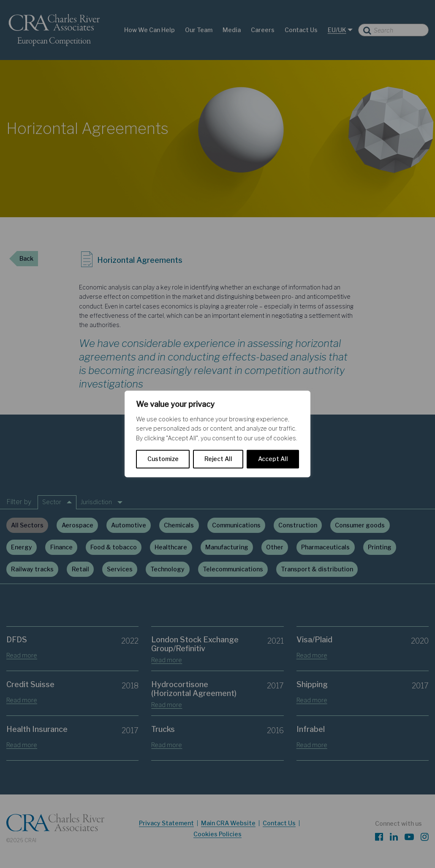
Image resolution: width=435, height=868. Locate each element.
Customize (163, 459)
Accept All (273, 459)
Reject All (218, 459)
